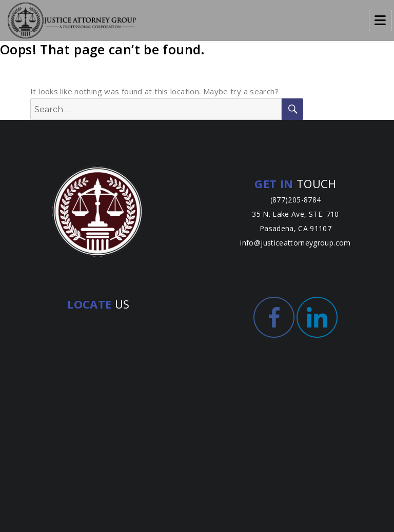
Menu (380, 21)
